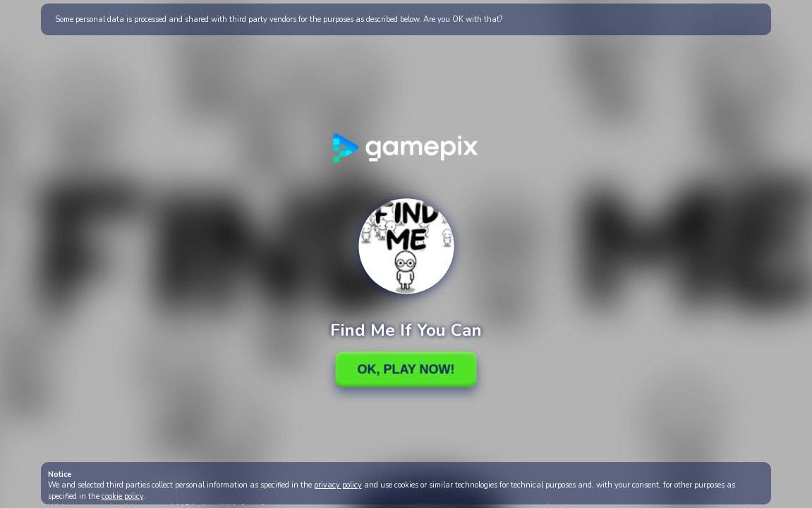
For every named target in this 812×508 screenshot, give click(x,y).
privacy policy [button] (338, 485)
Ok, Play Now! (406, 369)
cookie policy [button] (122, 496)
